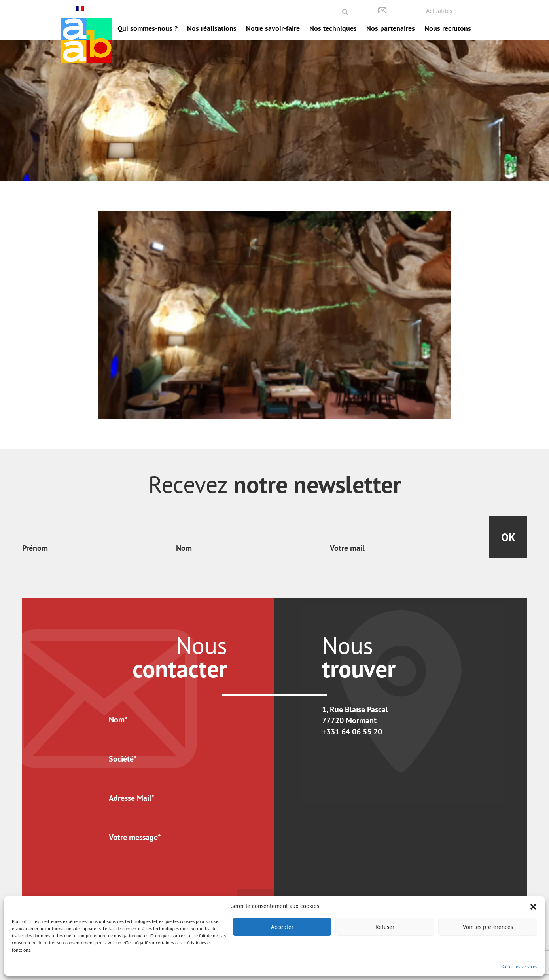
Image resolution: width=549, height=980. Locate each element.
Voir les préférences (488, 927)
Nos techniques (333, 28)
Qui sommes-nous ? (148, 28)
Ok (508, 537)
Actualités (439, 11)
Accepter (282, 927)
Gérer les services (520, 966)
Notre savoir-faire (273, 28)
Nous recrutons (448, 28)
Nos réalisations (212, 28)
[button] (533, 906)
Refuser (385, 927)
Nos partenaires (391, 28)
